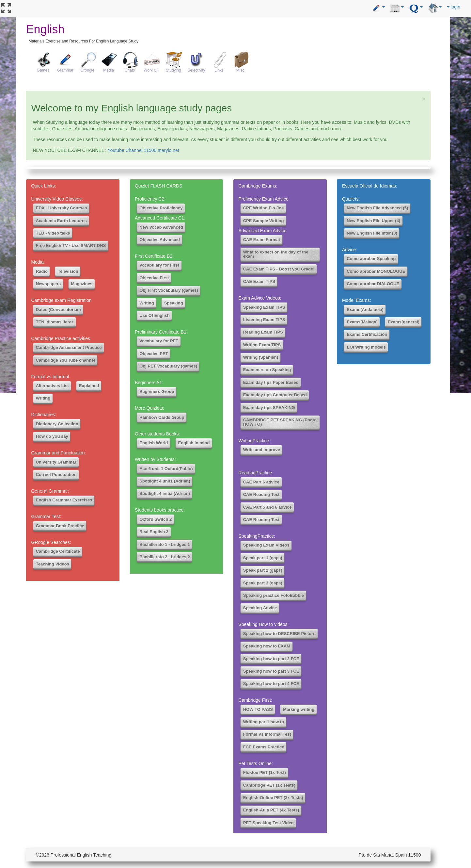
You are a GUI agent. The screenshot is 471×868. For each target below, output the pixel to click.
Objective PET (154, 354)
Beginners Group (157, 392)
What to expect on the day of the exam (276, 254)
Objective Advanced (160, 240)
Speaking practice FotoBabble (274, 595)
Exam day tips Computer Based (275, 395)
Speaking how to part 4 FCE (271, 684)
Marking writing (299, 709)
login (454, 7)
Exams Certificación (367, 334)
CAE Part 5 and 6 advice (267, 507)
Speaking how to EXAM (267, 646)
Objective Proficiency (161, 208)
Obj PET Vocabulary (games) (168, 366)
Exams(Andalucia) (365, 310)
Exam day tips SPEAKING (269, 408)
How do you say (52, 436)
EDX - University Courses (62, 208)
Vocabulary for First (159, 265)
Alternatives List (52, 386)
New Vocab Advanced (161, 227)
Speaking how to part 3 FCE (271, 671)
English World (154, 443)
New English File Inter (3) (372, 233)
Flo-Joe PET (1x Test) (265, 772)
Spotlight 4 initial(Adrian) (165, 493)
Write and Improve (262, 450)
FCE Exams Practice (264, 747)
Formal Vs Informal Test (267, 734)
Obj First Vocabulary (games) (169, 290)
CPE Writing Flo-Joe (264, 208)
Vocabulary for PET (159, 341)
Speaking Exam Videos (266, 545)
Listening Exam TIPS (264, 320)
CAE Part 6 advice (261, 482)
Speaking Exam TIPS (264, 307)
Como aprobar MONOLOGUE (376, 271)
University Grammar (56, 462)
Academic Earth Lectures (61, 221)
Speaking (174, 303)
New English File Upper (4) (373, 221)
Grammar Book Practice (60, 526)
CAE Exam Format (262, 240)
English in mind (194, 443)
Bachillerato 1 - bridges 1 (165, 544)
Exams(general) (404, 322)
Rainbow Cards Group (162, 417)
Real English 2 (154, 532)
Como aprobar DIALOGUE (373, 284)
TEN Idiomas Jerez (55, 322)
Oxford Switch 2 (156, 519)
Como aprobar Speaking (371, 259)
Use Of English (154, 315)
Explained (89, 386)
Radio (42, 271)
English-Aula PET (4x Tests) (271, 810)
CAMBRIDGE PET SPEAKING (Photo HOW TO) (280, 422)
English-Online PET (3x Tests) (273, 798)
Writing (43, 398)
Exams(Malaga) (362, 322)
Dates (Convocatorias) (58, 310)
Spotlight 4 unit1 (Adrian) (165, 481)
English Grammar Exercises (64, 500)
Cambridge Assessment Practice (69, 347)
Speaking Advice (260, 608)
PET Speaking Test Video (268, 823)
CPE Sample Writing (264, 221)
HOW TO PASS (258, 709)
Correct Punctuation (56, 475)
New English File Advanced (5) (377, 208)
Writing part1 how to (264, 722)
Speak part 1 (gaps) (263, 558)
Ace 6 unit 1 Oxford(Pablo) (166, 469)
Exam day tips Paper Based (271, 382)
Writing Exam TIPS (262, 345)
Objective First (154, 278)
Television (68, 271)
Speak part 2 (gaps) (263, 570)
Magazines (82, 284)
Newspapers (48, 284)
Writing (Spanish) (261, 357)
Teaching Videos (53, 564)
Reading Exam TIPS (263, 332)
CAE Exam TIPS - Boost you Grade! (279, 269)
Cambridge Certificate (58, 551)
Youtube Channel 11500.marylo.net (143, 150)
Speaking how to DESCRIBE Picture (279, 634)
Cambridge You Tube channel (65, 360)
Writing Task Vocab (258, 460)
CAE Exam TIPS (259, 281)
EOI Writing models (366, 347)
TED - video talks (53, 233)
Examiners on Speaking (267, 370)
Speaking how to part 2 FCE (271, 659)
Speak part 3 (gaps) (263, 583)
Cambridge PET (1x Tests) (269, 785)
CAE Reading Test (261, 494)
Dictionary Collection (57, 424)
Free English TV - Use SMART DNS (71, 246)
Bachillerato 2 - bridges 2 (165, 557)
